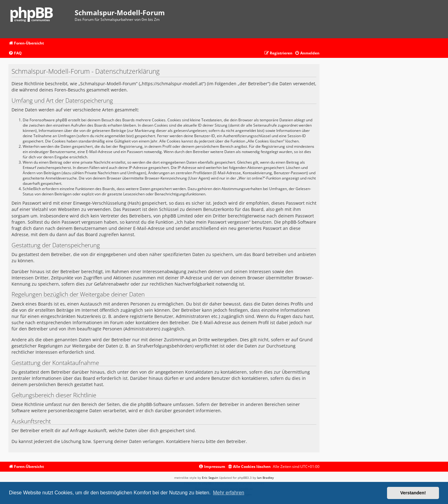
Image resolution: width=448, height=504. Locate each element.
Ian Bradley (265, 478)
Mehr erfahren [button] (229, 493)
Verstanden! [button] (413, 493)
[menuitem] (15, 53)
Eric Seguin (210, 478)
